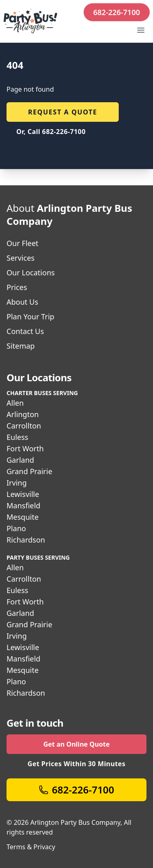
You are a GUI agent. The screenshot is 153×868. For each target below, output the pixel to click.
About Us (22, 302)
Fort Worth (25, 448)
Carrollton (24, 426)
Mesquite (23, 517)
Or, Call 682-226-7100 (51, 132)
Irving (17, 483)
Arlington (23, 414)
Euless (17, 437)
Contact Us (25, 331)
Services (21, 258)
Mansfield (23, 505)
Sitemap (21, 346)
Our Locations (31, 272)
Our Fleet (22, 243)
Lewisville (23, 494)
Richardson (26, 540)
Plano (16, 528)
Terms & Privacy (31, 847)
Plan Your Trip (30, 316)
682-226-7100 (117, 12)
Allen (15, 403)
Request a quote (63, 112)
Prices (17, 287)
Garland (20, 460)
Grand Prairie (29, 471)
